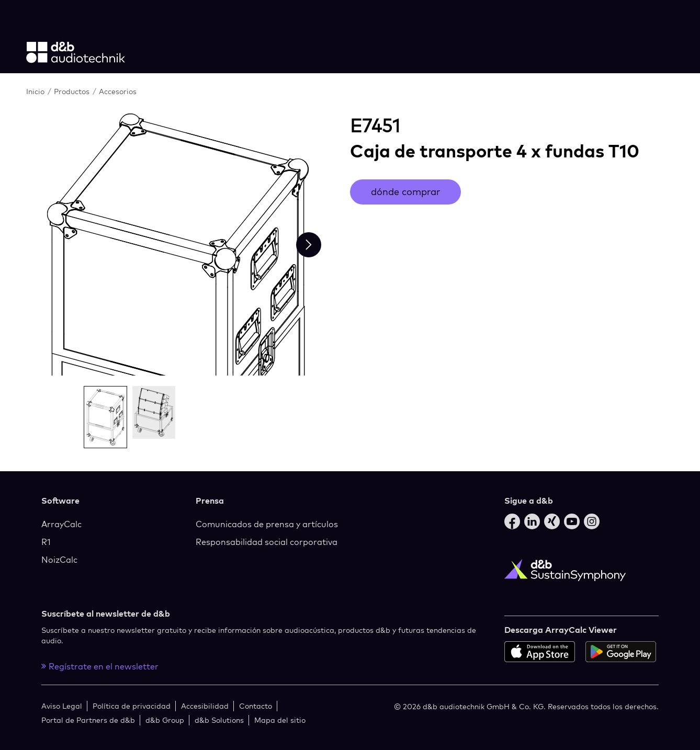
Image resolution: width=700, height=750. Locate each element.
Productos (72, 91)
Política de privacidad (132, 706)
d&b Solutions (219, 720)
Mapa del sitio (280, 720)
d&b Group (165, 720)
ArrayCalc (61, 524)
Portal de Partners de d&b (88, 720)
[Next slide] (309, 245)
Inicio (35, 91)
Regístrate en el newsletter (100, 666)
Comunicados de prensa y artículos (267, 524)
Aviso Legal (62, 706)
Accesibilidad (205, 706)
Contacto (256, 706)
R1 (46, 542)
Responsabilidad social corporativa (267, 542)
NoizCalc (59, 560)
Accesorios (118, 91)
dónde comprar (405, 192)
